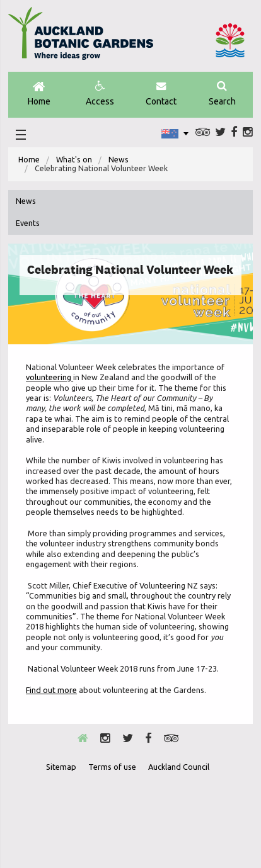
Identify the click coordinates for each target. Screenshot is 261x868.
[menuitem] (29, 160)
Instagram (248, 132)
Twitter (220, 132)
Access (100, 94)
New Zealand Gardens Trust (161, 823)
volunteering (49, 377)
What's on (74, 160)
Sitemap (61, 767)
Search (222, 94)
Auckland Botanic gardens (81, 38)
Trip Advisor (203, 132)
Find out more (51, 690)
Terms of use (112, 767)
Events (28, 223)
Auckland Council (230, 40)
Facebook (234, 132)
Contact (161, 94)
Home (39, 94)
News (119, 160)
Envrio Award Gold (99, 823)
